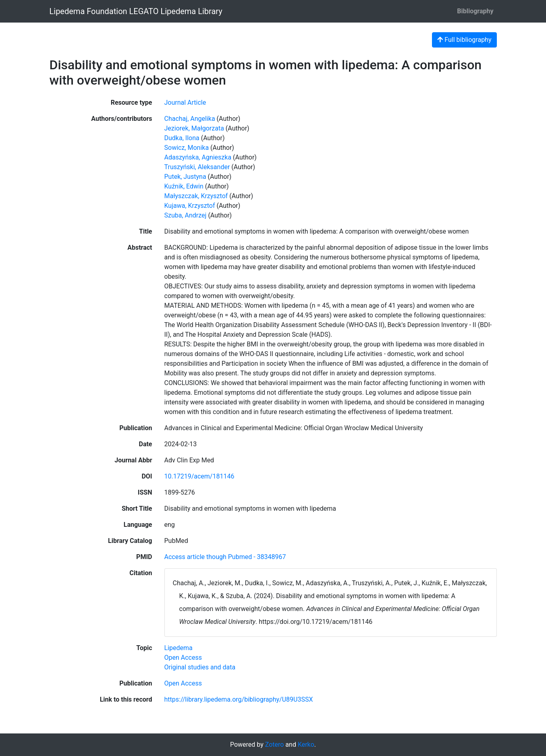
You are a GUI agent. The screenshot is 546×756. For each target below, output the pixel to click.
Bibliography (475, 11)
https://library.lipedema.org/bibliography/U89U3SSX (239, 699)
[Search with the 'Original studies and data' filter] (200, 667)
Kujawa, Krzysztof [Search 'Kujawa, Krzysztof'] (190, 206)
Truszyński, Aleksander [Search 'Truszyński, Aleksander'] (197, 167)
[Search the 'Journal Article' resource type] (185, 103)
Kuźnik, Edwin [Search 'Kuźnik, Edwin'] (184, 186)
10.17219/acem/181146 (199, 476)
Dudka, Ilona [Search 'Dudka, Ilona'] (182, 138)
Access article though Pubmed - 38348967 (225, 557)
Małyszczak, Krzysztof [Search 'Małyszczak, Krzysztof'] (196, 196)
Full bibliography (464, 40)
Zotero (275, 745)
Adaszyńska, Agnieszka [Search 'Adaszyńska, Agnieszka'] (198, 157)
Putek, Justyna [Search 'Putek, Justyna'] (185, 177)
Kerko (306, 745)
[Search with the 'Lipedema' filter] (179, 648)
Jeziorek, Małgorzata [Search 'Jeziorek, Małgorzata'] (194, 128)
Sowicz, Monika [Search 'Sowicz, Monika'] (187, 148)
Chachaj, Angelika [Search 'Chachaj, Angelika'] (190, 119)
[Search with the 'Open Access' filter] (183, 658)
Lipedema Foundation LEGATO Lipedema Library (136, 11)
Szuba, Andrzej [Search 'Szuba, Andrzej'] (186, 215)
